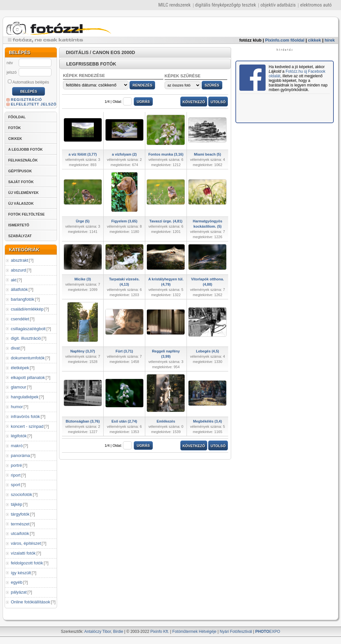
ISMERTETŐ (19, 225)
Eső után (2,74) (124, 421)
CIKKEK (15, 139)
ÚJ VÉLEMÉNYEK (23, 193)
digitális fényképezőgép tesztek (226, 5)
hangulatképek (25, 397)
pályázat (19, 592)
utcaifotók (20, 533)
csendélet (20, 319)
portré (16, 465)
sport (16, 485)
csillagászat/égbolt (28, 329)
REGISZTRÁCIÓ (26, 100)
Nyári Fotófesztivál (236, 632)
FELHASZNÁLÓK (23, 160)
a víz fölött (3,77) (83, 154)
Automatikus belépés (28, 82)
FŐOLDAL (17, 117)
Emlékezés (166, 421)
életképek (20, 368)
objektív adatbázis (278, 5)
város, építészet (26, 543)
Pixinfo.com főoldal (285, 40)
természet (20, 524)
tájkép (17, 504)
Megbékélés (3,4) (208, 421)
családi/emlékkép (27, 309)
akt (14, 280)
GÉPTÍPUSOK (20, 171)
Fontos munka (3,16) (166, 154)
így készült (21, 573)
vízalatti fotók (23, 553)
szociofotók (21, 494)
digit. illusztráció (26, 338)
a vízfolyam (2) (124, 154)
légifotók (19, 436)
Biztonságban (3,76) (83, 421)
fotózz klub (251, 40)
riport (16, 475)
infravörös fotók (25, 417)
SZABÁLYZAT (20, 236)
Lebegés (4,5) (208, 351)
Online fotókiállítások (30, 602)
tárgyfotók (20, 514)
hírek (330, 40)
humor (17, 407)
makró (17, 446)
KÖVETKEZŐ (194, 102)
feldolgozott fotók (27, 563)
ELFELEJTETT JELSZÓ (34, 104)
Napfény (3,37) (83, 351)
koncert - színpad (27, 426)
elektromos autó (316, 5)
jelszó (12, 72)
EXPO (268, 632)
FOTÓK (15, 128)
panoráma (20, 455)
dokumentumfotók (28, 358)
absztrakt (20, 260)
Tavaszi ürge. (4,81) (166, 221)
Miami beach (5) (208, 154)
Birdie (118, 632)
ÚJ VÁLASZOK (21, 203)
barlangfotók (23, 299)
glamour (19, 387)
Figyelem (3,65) (124, 221)
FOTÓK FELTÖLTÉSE (26, 214)
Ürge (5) (83, 221)
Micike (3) (83, 279)
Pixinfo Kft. (160, 632)
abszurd (18, 270)
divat (15, 348)
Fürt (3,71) (124, 351)
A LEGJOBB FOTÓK (25, 149)
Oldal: (122, 102)
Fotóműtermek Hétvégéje (195, 632)
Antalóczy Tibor (98, 632)
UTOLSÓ (218, 102)
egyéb (17, 582)
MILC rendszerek (174, 5)
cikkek (314, 40)
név (10, 63)
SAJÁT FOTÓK (21, 182)
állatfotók (19, 289)
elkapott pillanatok (28, 378)
